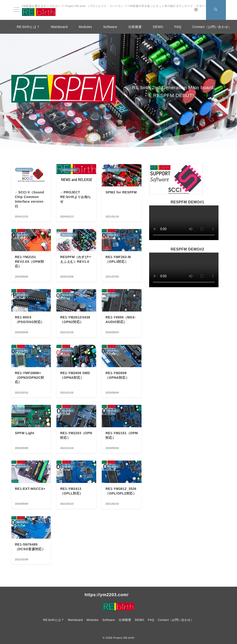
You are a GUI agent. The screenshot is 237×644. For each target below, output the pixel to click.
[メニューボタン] (17, 10)
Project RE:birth (124, 638)
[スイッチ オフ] (196, 10)
